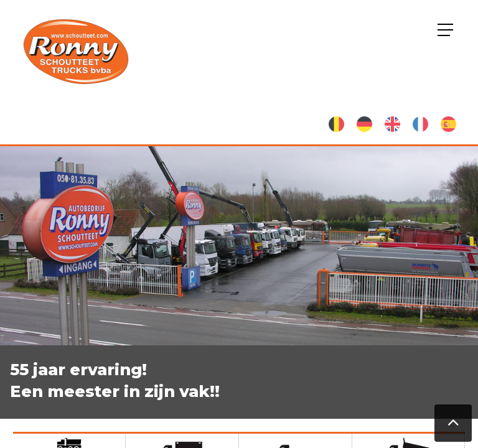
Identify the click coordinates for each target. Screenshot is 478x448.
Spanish (448, 124)
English (392, 124)
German (364, 124)
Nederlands (336, 124)
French (420, 124)
